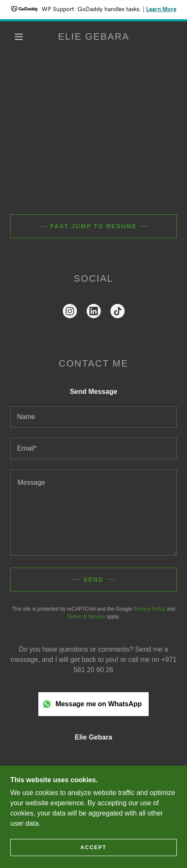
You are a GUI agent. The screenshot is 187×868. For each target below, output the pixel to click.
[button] (19, 37)
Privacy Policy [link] (149, 609)
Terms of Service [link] (86, 617)
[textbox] (93, 417)
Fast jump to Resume (93, 226)
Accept (93, 848)
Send (93, 580)
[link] (94, 37)
